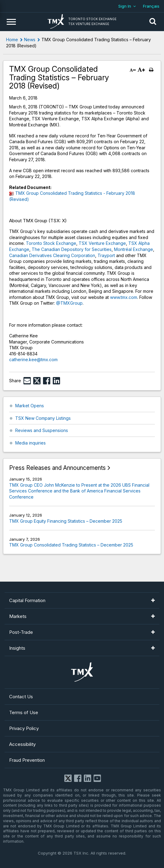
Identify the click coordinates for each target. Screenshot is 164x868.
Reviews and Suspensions (42, 430)
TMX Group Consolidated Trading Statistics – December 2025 (71, 545)
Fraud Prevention (27, 760)
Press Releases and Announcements (57, 468)
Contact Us (21, 697)
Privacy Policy (24, 728)
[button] (153, 22)
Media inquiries (30, 443)
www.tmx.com (124, 297)
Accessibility (22, 744)
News (30, 40)
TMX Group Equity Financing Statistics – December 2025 (66, 521)
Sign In (125, 6)
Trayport (106, 255)
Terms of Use (24, 712)
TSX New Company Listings (43, 418)
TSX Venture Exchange (102, 243)
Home (12, 40)
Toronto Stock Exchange (51, 243)
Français (151, 6)
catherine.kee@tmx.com (33, 360)
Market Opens (30, 406)
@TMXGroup (69, 303)
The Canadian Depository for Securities (72, 249)
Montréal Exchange (134, 249)
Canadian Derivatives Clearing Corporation (52, 255)
